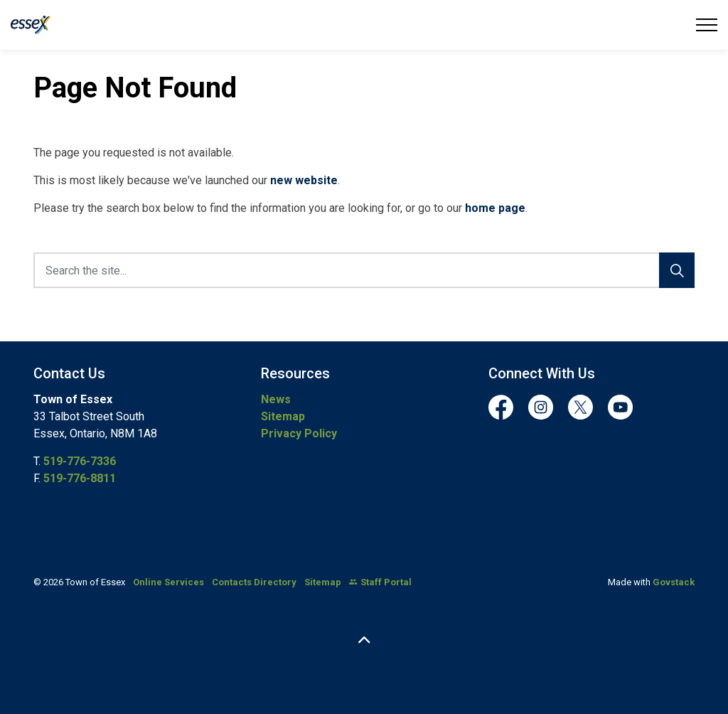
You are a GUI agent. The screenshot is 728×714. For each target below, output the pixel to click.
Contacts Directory (254, 582)
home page (495, 208)
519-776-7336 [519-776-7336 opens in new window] (80, 461)
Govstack (674, 582)
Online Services (168, 582)
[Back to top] (364, 641)
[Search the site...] (364, 270)
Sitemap (283, 416)
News (276, 399)
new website (304, 180)
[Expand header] (707, 25)
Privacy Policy (299, 433)
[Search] (677, 270)
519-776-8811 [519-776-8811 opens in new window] (80, 478)
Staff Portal (380, 582)
